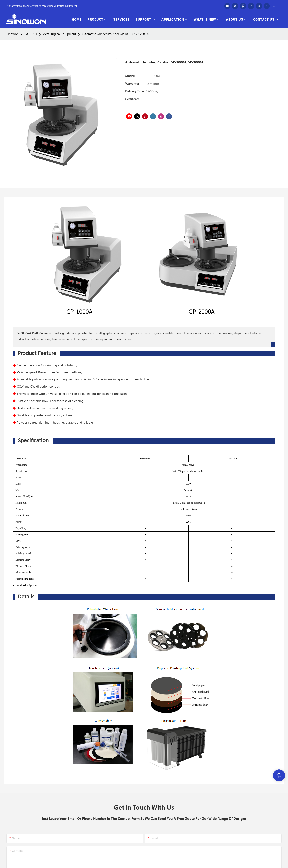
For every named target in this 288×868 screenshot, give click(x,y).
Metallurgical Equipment (59, 34)
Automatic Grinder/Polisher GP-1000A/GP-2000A (115, 34)
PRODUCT (30, 34)
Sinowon (12, 34)
